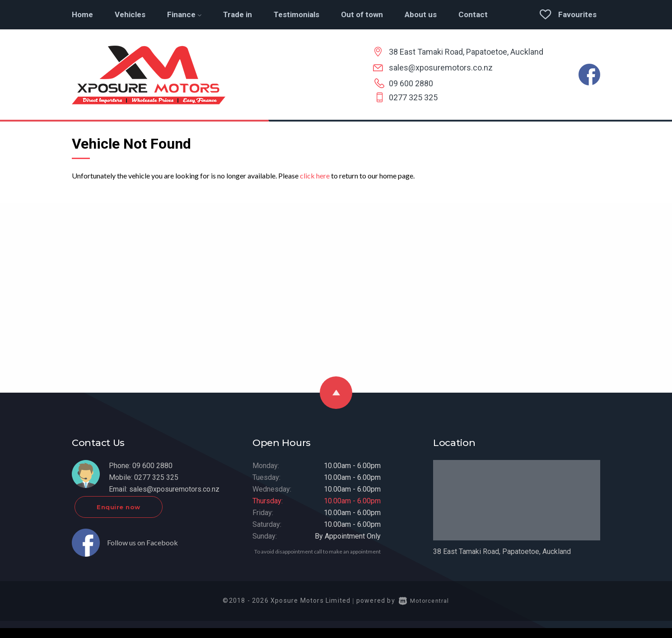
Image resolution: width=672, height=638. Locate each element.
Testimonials (296, 14)
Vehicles (130, 14)
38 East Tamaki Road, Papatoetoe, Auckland (466, 52)
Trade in (238, 14)
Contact (473, 14)
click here (315, 176)
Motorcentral (424, 610)
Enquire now (154, 517)
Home (82, 14)
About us (421, 14)
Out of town (362, 14)
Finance (184, 14)
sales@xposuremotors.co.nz (441, 68)
